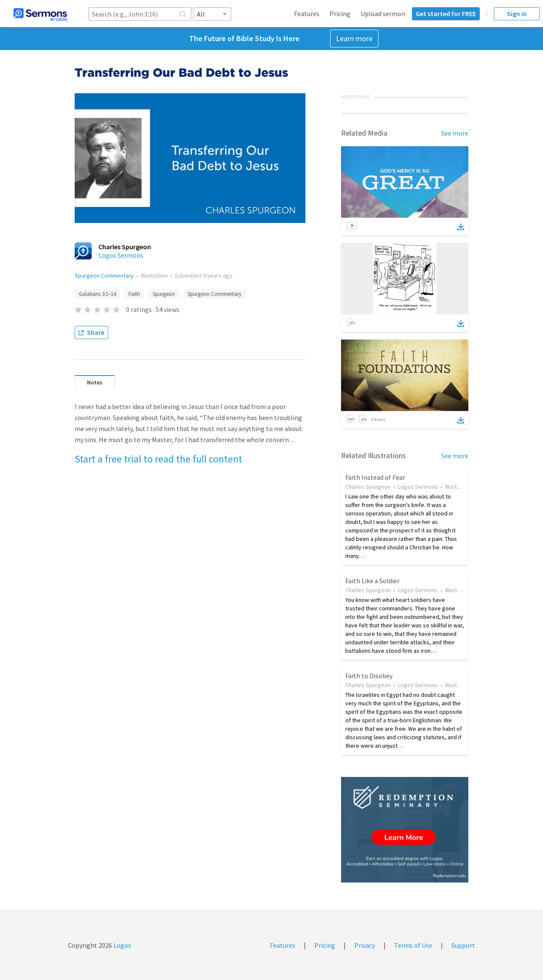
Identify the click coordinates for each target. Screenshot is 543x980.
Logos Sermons (121, 255)
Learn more (354, 38)
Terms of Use (413, 945)
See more (455, 133)
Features (307, 14)
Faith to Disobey (369, 676)
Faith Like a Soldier (372, 581)
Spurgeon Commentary (104, 276)
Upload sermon (383, 14)
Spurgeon (164, 294)
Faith (134, 294)
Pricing (340, 14)
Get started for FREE (446, 14)
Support (463, 945)
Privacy (365, 945)
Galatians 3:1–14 (97, 294)
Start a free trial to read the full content (158, 459)
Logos (122, 945)
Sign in (517, 14)
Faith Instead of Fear (375, 477)
